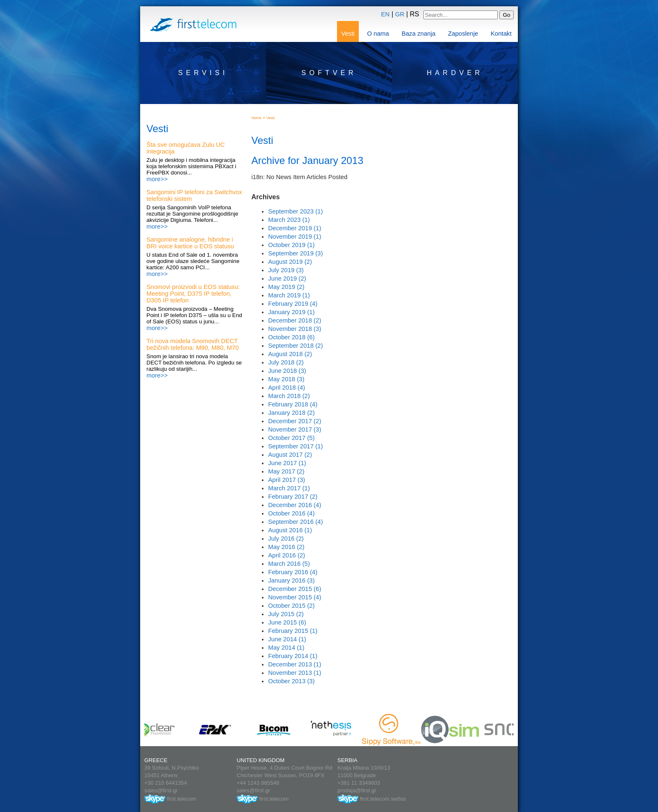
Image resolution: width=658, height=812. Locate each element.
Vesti (348, 34)
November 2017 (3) (295, 429)
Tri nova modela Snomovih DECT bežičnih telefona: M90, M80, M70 (193, 344)
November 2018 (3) (295, 329)
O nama (378, 34)
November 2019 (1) (295, 237)
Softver (329, 73)
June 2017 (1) (287, 463)
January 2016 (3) (291, 580)
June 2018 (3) (287, 371)
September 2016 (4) (295, 522)
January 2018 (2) (291, 413)
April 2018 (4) (287, 388)
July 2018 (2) (286, 362)
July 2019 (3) (286, 270)
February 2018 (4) (293, 404)
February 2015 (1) (293, 631)
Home (256, 118)
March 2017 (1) (289, 488)
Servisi (203, 73)
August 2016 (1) (290, 530)
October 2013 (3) (291, 681)
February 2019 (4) (293, 304)
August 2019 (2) (290, 262)
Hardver (455, 73)
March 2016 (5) (289, 564)
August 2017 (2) (290, 455)
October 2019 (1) (291, 245)
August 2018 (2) (290, 354)
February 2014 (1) (293, 656)
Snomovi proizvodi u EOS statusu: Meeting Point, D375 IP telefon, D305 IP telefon (193, 294)
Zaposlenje (463, 34)
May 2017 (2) (286, 471)
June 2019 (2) (287, 278)
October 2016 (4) (291, 513)
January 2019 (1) (291, 312)
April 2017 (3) (287, 480)
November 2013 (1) (295, 673)
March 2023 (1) (289, 220)
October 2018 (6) (291, 337)
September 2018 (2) (295, 346)
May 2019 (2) (286, 287)
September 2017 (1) (295, 446)
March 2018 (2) (289, 396)
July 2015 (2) (286, 614)
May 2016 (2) (286, 547)
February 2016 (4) (293, 572)
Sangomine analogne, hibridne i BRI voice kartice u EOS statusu (190, 243)
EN (385, 14)
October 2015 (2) (291, 606)
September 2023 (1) (295, 211)
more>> (157, 179)
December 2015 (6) (295, 589)
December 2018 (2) (295, 320)
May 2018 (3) (286, 379)
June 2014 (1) (287, 639)
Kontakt (501, 34)
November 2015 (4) (295, 597)
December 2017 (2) (295, 421)
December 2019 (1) (295, 228)
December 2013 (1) (295, 664)
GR (400, 14)
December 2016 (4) (295, 505)
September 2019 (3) (295, 253)
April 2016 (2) (287, 555)
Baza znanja (419, 34)
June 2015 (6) (287, 622)
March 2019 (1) (289, 295)
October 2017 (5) (291, 438)
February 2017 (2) (293, 497)
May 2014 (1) (286, 648)
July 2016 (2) (286, 539)
